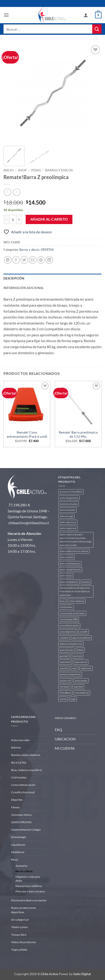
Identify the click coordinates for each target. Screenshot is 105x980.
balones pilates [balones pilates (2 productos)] (67, 510)
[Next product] (8, 192)
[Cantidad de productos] (13, 219)
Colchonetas (19, 777)
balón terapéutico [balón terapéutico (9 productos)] (69, 582)
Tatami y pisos (19, 927)
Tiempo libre (19, 935)
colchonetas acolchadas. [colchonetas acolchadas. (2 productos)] (72, 613)
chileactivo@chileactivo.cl (29, 523)
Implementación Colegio (26, 830)
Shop (22, 170)
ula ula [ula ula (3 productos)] (63, 699)
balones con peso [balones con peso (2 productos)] (69, 504)
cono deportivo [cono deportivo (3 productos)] (68, 632)
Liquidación (18, 845)
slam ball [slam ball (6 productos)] (78, 687)
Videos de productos (24, 942)
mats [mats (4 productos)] (75, 668)
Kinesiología (19, 837)
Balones (16, 747)
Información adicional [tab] (24, 288)
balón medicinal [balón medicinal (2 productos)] (68, 528)
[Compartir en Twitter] (24, 260)
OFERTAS (47, 250)
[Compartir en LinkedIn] (49, 260)
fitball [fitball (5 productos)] (80, 650)
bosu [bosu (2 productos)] (62, 601)
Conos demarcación (23, 785)
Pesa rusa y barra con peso (30, 891)
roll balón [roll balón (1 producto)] (65, 687)
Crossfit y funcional (23, 792)
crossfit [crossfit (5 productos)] (84, 632)
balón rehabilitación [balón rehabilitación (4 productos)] (70, 570)
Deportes (17, 800)
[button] (6, 15)
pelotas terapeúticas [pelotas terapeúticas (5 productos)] (70, 674)
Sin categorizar (20, 920)
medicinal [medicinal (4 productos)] (86, 668)
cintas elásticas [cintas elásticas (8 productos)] (76, 601)
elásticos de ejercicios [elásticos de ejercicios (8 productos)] (71, 644)
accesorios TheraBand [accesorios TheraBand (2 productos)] (71, 492)
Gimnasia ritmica (21, 815)
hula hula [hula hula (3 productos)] (77, 656)
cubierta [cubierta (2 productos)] (64, 638)
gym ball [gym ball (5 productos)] (64, 656)
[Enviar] (97, 29)
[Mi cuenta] (86, 15)
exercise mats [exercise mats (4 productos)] (66, 650)
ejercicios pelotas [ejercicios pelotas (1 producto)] (81, 638)
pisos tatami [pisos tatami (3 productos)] (81, 681)
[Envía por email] (33, 260)
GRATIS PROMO (21, 822)
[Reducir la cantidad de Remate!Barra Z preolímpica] (6, 219)
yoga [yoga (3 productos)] (73, 699)
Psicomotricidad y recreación (29, 900)
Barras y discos (59, 170)
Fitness (15, 807)
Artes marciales (20, 740)
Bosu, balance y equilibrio (27, 770)
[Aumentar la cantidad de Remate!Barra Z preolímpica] (19, 219)
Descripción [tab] (14, 278)
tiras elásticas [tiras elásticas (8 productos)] (82, 693)
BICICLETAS (19, 763)
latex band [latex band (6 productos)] (65, 662)
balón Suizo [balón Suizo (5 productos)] (66, 576)
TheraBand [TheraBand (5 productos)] (65, 693)
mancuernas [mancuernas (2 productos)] (81, 662)
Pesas (36, 170)
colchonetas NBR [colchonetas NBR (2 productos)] (69, 619)
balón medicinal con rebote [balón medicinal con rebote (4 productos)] (74, 551)
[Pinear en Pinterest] (41, 260)
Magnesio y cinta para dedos (28, 879)
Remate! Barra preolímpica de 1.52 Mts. (78, 434)
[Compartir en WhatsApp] (8, 260)
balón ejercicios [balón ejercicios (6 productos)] (68, 522)
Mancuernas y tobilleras (29, 886)
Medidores (18, 852)
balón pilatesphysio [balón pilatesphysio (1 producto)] (70, 564)
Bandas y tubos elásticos (26, 755)
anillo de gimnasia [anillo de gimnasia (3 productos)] (69, 498)
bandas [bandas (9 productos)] (86, 582)
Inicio (9, 170)
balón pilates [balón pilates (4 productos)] (66, 557)
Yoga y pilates (19, 949)
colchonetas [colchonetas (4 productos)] (66, 607)
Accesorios (22, 866)
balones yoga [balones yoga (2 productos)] (66, 516)
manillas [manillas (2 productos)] (64, 668)
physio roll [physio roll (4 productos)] (65, 681)
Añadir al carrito (49, 219)
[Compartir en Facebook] (16, 260)
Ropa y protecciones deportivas (23, 910)
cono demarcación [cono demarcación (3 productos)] (69, 625)
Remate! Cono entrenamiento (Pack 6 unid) (27, 434)
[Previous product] (17, 192)
